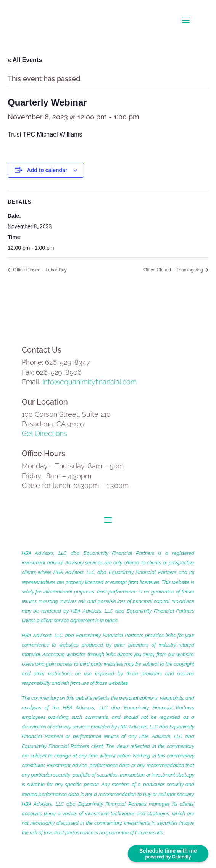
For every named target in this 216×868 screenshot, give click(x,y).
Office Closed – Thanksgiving (174, 270)
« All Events (25, 60)
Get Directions (44, 433)
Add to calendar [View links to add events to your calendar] (47, 170)
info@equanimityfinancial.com (89, 382)
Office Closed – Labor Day (39, 270)
